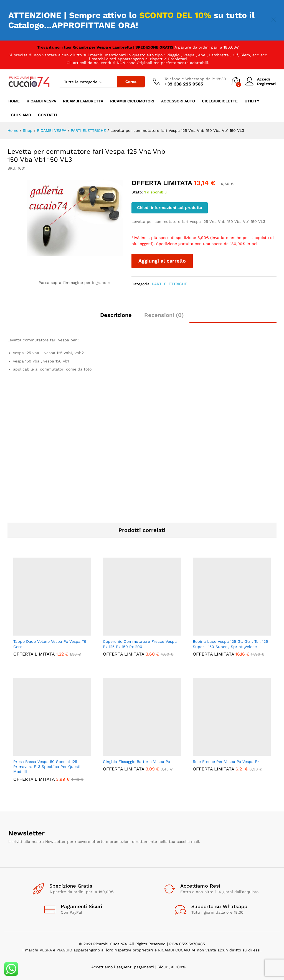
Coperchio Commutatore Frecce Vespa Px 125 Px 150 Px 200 (140, 644)
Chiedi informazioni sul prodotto (170, 208)
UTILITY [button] (252, 101)
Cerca (131, 82)
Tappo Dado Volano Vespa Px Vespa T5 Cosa (50, 644)
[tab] (116, 318)
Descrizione (116, 315)
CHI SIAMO (21, 115)
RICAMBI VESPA (41, 101)
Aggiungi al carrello (162, 261)
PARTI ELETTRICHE (170, 284)
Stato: (137, 192)
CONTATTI (47, 115)
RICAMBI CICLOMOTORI (132, 101)
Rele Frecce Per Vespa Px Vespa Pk (226, 762)
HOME (14, 101)
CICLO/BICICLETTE (220, 101)
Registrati (266, 84)
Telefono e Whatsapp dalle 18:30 (195, 79)
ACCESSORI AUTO (178, 101)
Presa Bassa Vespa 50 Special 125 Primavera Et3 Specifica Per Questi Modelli (47, 767)
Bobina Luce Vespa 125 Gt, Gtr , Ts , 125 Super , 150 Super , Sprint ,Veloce (230, 644)
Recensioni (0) (164, 315)
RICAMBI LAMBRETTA (83, 101)
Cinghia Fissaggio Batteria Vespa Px (136, 762)
